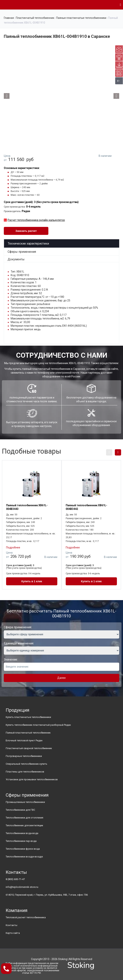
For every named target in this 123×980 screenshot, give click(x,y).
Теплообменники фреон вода (23, 849)
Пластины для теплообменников (25, 772)
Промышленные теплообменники (25, 802)
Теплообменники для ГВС (20, 810)
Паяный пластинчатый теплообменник (28, 733)
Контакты (12, 925)
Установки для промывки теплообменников (32, 779)
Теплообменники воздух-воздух (24, 857)
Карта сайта (13, 933)
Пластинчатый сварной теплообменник (29, 748)
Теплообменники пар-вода (21, 841)
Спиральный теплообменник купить (26, 764)
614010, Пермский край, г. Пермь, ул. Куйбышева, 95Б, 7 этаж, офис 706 (47, 895)
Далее (61, 678)
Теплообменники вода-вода (22, 833)
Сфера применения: (18, 627)
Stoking (63, 959)
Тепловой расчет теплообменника (26, 917)
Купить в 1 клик (32, 581)
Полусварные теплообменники (24, 756)
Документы (16, 259)
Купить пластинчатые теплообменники (28, 717)
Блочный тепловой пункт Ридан (24, 740)
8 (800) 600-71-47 (15, 879)
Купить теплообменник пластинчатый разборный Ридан (38, 725)
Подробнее (13, 547)
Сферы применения (22, 252)
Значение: (11, 660)
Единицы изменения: (19, 643)
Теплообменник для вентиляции (24, 825)
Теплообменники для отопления (24, 818)
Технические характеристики (28, 244)
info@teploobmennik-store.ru (22, 887)
